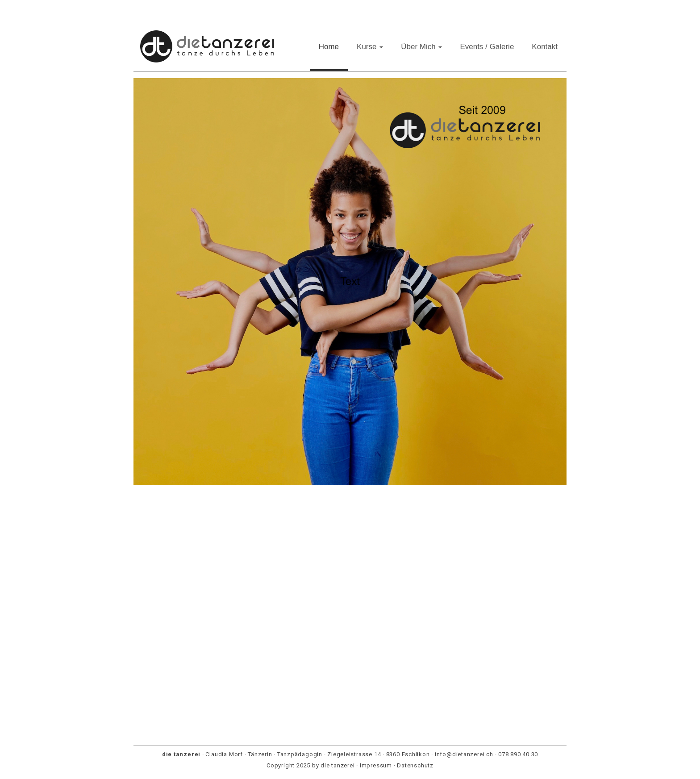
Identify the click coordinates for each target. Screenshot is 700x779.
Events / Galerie (487, 47)
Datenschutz (415, 765)
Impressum (376, 765)
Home (329, 47)
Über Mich (421, 47)
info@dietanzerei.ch (464, 754)
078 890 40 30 (518, 754)
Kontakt (545, 47)
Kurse (370, 47)
